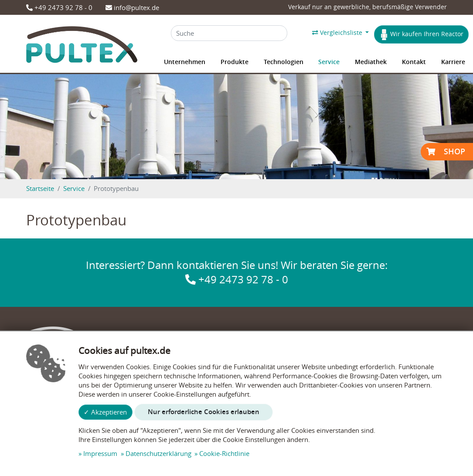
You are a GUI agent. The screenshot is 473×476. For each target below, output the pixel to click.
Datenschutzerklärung (158, 453)
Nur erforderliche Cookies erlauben (204, 412)
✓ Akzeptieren (105, 412)
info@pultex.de (132, 7)
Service (74, 188)
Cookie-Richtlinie (224, 453)
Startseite (40, 188)
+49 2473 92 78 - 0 (59, 7)
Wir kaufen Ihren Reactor (422, 35)
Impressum (100, 453)
